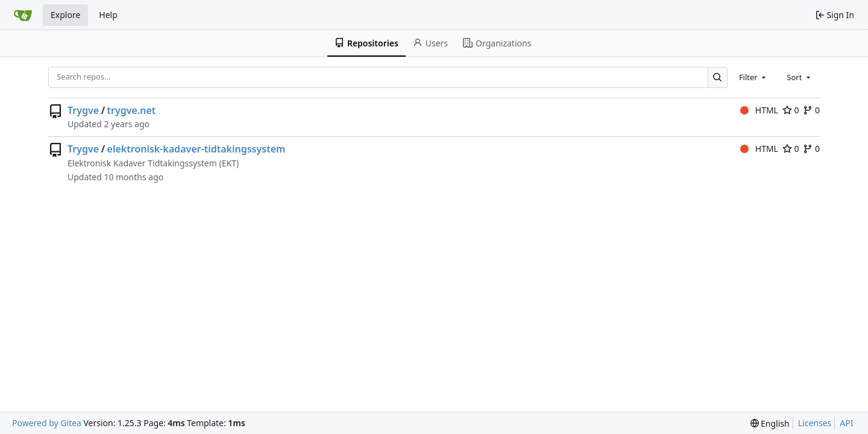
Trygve (83, 110)
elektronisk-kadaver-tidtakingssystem (197, 149)
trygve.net (132, 110)
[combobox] (753, 77)
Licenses (815, 423)
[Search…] (718, 77)
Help (108, 15)
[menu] (770, 423)
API (846, 423)
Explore (65, 15)
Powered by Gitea (47, 423)
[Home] (23, 15)
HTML (759, 110)
